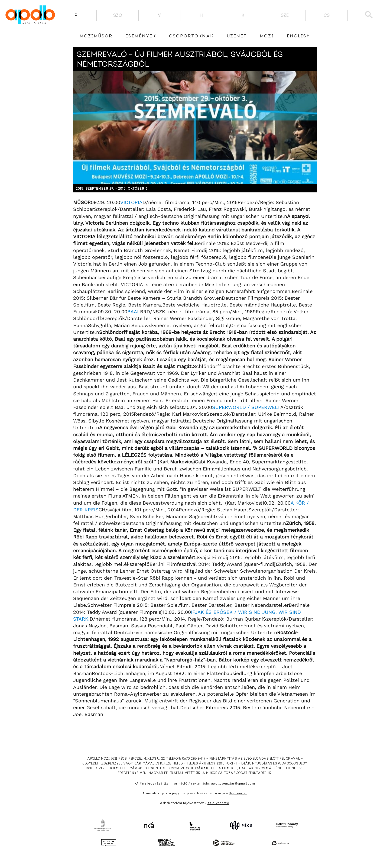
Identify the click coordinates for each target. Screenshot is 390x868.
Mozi (267, 36)
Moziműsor (96, 36)
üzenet (237, 36)
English (299, 36)
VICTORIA (131, 202)
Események (141, 36)
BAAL (134, 312)
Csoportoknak (191, 36)
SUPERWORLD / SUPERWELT (246, 407)
